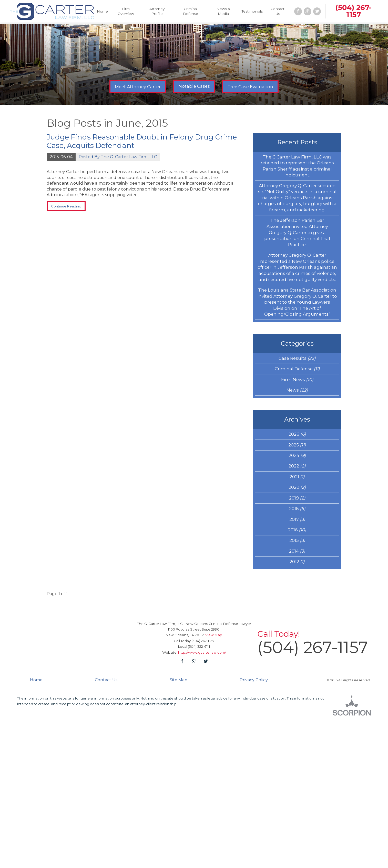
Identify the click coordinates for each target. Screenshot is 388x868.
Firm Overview (126, 12)
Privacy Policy (254, 831)
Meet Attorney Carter (138, 87)
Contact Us (277, 12)
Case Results (297, 461)
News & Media (223, 12)
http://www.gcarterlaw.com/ (202, 803)
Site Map (178, 831)
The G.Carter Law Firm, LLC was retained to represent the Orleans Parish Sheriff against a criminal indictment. (297, 174)
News (297, 502)
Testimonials (251, 12)
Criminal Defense (191, 12)
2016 (297, 671)
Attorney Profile (157, 12)
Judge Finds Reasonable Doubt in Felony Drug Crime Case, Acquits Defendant (142, 141)
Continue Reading (72, 208)
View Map (214, 786)
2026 (297, 549)
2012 (297, 711)
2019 (297, 630)
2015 (297, 684)
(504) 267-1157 (352, 12)
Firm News (297, 488)
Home (103, 12)
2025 (297, 562)
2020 (297, 616)
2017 (297, 657)
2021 (297, 603)
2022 (297, 589)
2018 (297, 643)
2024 (297, 576)
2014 (297, 698)
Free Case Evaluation (250, 87)
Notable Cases (194, 86)
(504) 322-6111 (199, 797)
